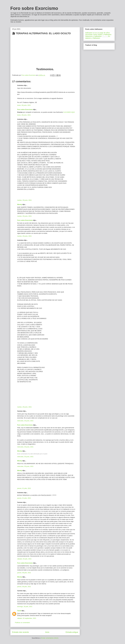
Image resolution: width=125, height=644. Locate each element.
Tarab (19, 611)
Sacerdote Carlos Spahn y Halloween (98, 35)
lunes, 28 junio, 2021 (24, 105)
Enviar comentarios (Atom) (50, 638)
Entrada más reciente (20, 632)
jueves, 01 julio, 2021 (24, 488)
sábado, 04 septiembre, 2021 (27, 618)
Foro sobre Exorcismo (34, 8)
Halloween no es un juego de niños (97, 33)
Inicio (47, 632)
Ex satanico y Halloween (98, 37)
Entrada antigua (72, 632)
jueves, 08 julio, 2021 (24, 573)
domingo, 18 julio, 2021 (25, 606)
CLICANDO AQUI (69, 112)
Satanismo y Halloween (93, 36)
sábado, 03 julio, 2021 (24, 559)
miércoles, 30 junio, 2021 (25, 421)
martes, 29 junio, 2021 (24, 200)
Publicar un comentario (22, 623)
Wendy (20, 204)
